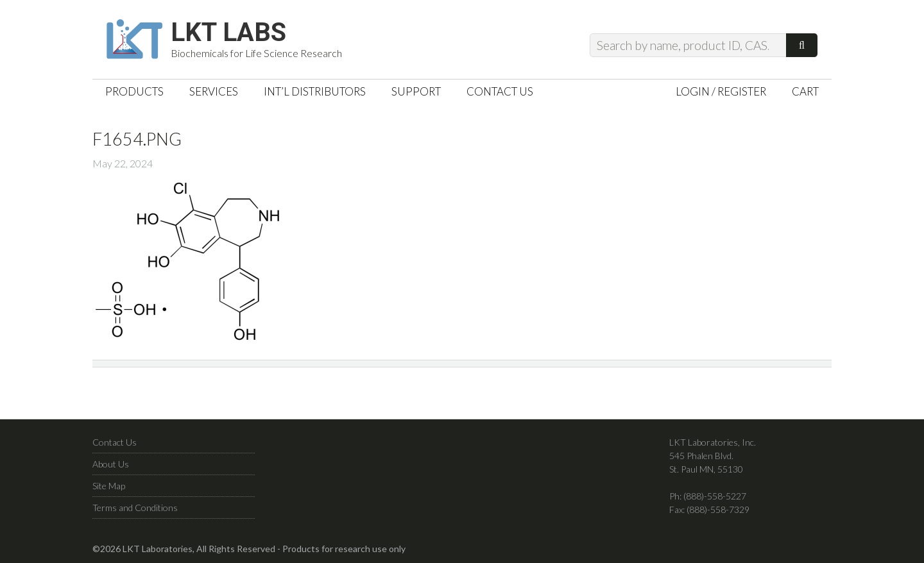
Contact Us (115, 442)
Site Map (109, 486)
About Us (111, 464)
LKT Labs (228, 33)
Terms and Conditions (135, 508)
